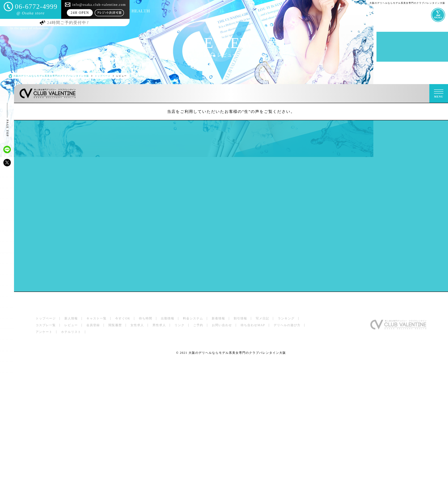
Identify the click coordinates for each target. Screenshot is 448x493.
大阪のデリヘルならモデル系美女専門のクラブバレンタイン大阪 (237, 353)
